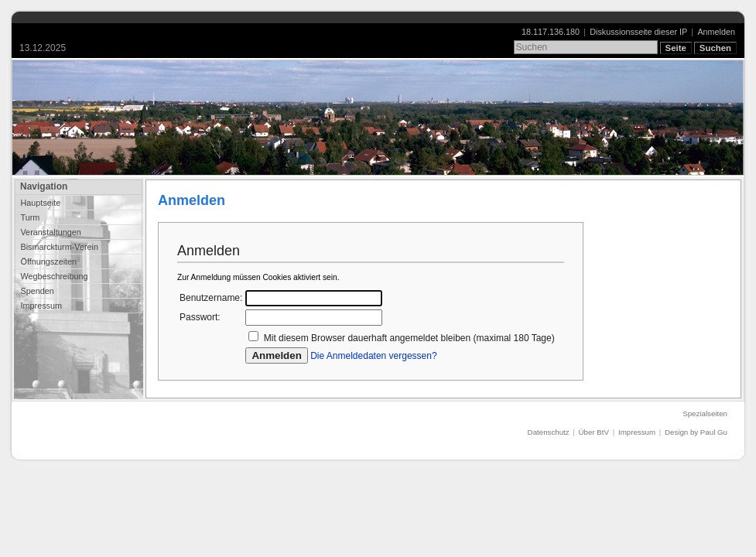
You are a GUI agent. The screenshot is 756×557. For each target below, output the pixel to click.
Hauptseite (40, 203)
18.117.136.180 (551, 32)
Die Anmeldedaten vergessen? (373, 356)
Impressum (41, 306)
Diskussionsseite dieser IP (638, 32)
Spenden (37, 291)
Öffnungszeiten (48, 261)
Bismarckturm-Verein (59, 247)
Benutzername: (211, 298)
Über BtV (594, 432)
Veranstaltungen (50, 232)
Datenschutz (549, 432)
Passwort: (200, 317)
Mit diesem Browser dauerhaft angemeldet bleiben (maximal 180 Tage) (409, 338)
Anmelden (716, 32)
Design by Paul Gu (696, 432)
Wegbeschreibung (54, 276)
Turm (30, 217)
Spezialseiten (705, 413)
